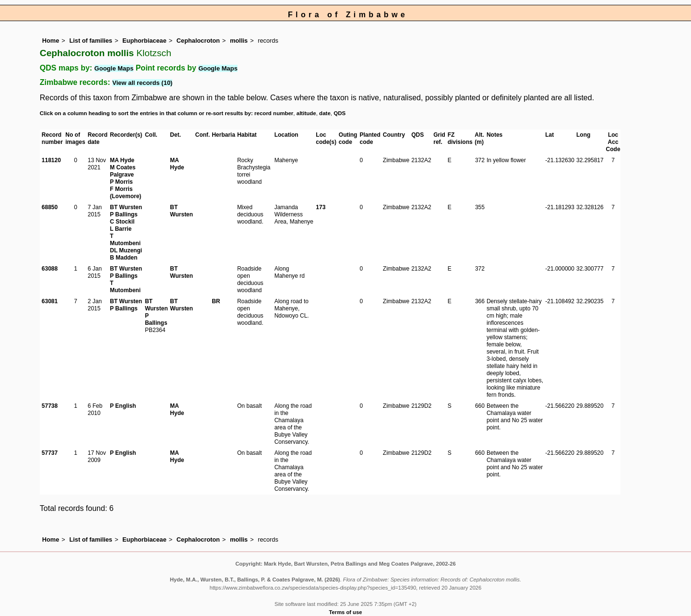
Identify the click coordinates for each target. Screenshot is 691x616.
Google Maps (114, 68)
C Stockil (122, 222)
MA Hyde (122, 160)
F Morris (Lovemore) (125, 193)
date (325, 113)
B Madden (124, 258)
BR (216, 301)
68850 (50, 207)
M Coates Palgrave (123, 171)
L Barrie (121, 229)
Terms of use (346, 612)
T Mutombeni (125, 240)
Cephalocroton (198, 41)
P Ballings (124, 214)
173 (321, 207)
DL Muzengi (126, 250)
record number (274, 113)
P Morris (121, 182)
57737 (50, 453)
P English (123, 406)
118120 (51, 160)
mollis (239, 41)
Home (51, 41)
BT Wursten (126, 207)
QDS (340, 113)
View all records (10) (143, 83)
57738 (50, 406)
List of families (91, 41)
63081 (50, 301)
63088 (50, 269)
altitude (306, 113)
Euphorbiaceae (144, 41)
